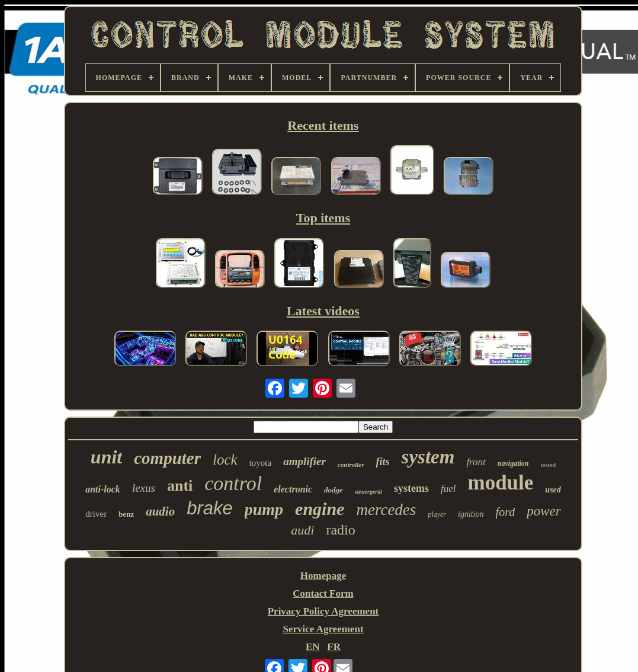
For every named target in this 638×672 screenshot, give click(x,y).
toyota (261, 463)
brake (210, 508)
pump (264, 509)
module (500, 483)
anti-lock (103, 489)
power (544, 511)
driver (96, 514)
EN (313, 647)
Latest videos (323, 311)
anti (180, 486)
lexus (144, 488)
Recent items (323, 125)
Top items (323, 218)
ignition (471, 514)
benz (126, 514)
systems (411, 488)
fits (383, 462)
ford (506, 512)
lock (225, 460)
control (233, 483)
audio (160, 511)
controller (351, 465)
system (428, 457)
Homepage (323, 576)
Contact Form (323, 593)
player (437, 514)
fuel (448, 489)
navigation (513, 463)
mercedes (386, 510)
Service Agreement (323, 629)
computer (167, 458)
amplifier (304, 461)
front (476, 462)
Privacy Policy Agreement (323, 611)
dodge (334, 490)
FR (334, 647)
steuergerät (368, 492)
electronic (293, 489)
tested (549, 465)
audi (302, 530)
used (553, 490)
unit (106, 457)
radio (340, 530)
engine (320, 509)
